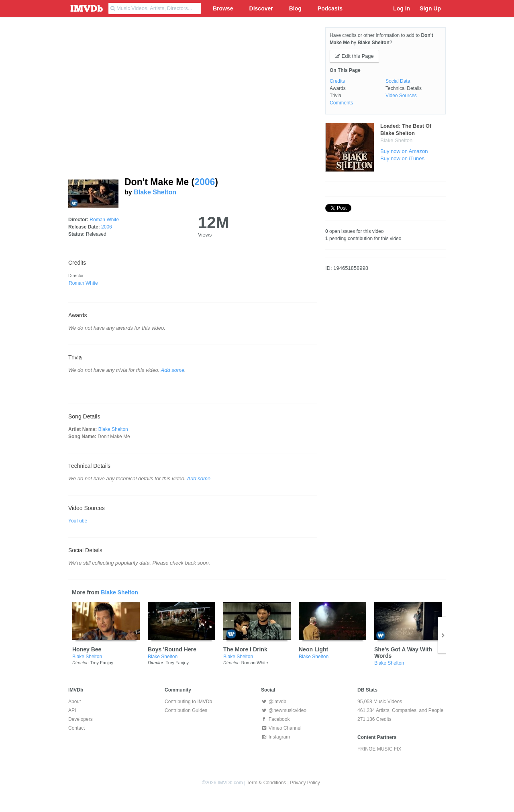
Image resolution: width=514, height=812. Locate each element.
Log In (402, 8)
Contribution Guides (186, 710)
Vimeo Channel (281, 728)
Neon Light (313, 649)
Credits (337, 81)
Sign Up (430, 8)
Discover (261, 8)
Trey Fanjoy (102, 663)
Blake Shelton (155, 192)
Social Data (398, 81)
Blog (295, 8)
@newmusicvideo (284, 710)
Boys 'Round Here (172, 649)
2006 (205, 182)
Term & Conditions (266, 783)
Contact (76, 728)
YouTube (78, 521)
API (72, 710)
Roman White (104, 220)
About (74, 702)
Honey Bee (87, 649)
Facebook (275, 719)
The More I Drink (245, 649)
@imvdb (274, 702)
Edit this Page (354, 56)
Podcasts (330, 8)
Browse (223, 8)
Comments (341, 103)
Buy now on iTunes (402, 158)
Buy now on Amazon (404, 151)
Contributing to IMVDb (188, 702)
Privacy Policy (305, 783)
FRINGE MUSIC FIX (379, 749)
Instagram (275, 737)
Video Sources (401, 96)
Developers (81, 719)
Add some (173, 370)
